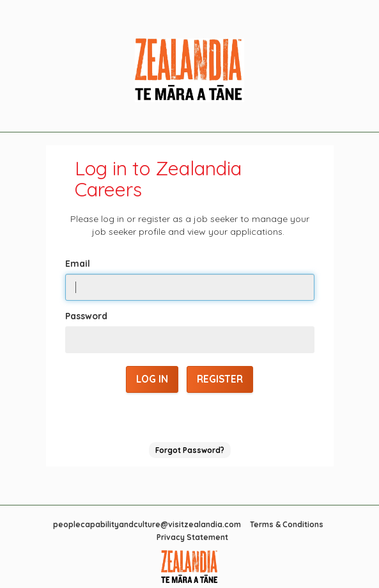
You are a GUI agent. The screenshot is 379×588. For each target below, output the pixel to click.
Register (220, 379)
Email (78, 264)
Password (86, 316)
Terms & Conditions (287, 524)
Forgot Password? (190, 450)
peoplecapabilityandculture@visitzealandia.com (147, 524)
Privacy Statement (192, 537)
